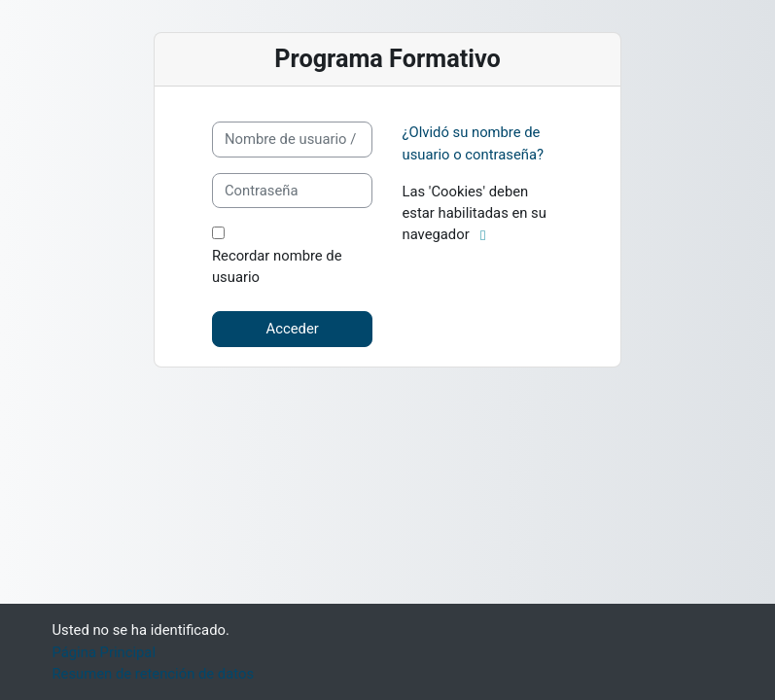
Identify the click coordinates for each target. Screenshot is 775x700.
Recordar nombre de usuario (277, 266)
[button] (487, 235)
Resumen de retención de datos (154, 674)
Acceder (293, 329)
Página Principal (105, 652)
